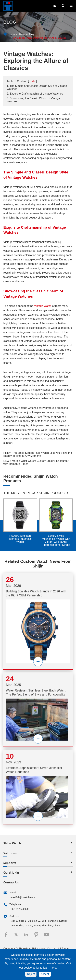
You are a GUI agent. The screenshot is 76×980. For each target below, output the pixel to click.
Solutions (10, 853)
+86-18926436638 (19, 909)
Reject (31, 974)
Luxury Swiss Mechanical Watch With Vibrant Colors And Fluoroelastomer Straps (56, 540)
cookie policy (32, 968)
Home (12, 34)
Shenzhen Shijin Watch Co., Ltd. (38, 949)
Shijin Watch (12, 844)
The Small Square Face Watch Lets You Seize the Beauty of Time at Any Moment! (38, 454)
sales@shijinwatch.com (22, 897)
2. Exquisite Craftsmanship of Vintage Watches (35, 94)
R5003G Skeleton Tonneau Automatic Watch (20, 539)
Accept (45, 974)
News (22, 34)
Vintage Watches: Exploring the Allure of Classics (39, 38)
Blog (31, 34)
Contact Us (11, 883)
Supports (10, 863)
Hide (32, 81)
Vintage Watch (43, 306)
